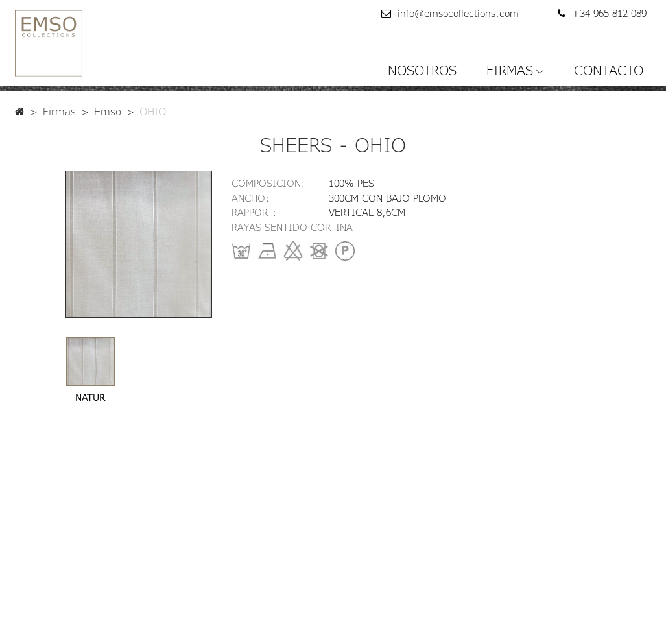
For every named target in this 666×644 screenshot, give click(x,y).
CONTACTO (609, 70)
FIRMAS (510, 70)
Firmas (59, 111)
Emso (108, 111)
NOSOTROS (422, 70)
